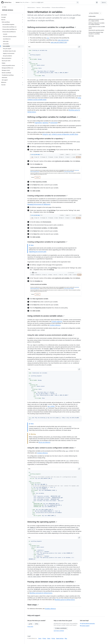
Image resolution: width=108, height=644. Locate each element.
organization (38, 123)
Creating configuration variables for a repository (46, 139)
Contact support (85, 626)
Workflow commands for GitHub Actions (41, 593)
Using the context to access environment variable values (51, 335)
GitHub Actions (8, 10)
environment (54, 123)
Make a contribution (61, 628)
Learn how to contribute (59, 631)
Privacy (44, 638)
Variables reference (50, 609)
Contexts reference (57, 321)
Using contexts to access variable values (46, 316)
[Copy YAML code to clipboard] (79, 47)
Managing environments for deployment (39, 204)
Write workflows (46, 7)
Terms (40, 638)
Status (49, 638)
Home (4, 7)
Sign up (104, 2)
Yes (30, 624)
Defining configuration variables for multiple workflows (53, 117)
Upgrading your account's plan (38, 252)
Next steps (33, 605)
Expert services (60, 638)
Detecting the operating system (42, 522)
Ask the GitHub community (87, 623)
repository (45, 123)
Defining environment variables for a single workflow (52, 27)
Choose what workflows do (58, 7)
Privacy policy (30, 627)
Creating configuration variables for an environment (47, 196)
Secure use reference (44, 442)
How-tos (38, 7)
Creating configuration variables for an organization (47, 242)
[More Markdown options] (101, 13)
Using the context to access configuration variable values (60, 134)
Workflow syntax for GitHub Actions (65, 600)
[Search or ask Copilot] (55, 2)
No (36, 624)
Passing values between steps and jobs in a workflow (52, 582)
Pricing (53, 638)
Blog (66, 638)
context (51, 406)
